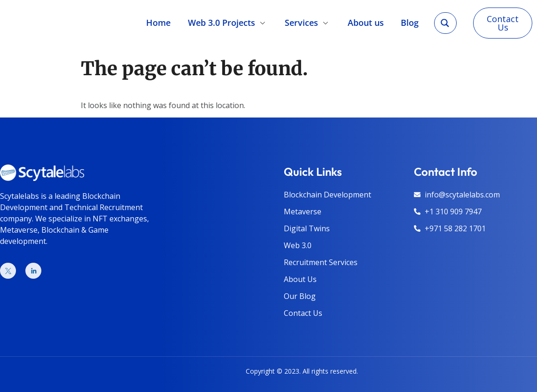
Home (158, 23)
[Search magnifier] (445, 23)
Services (308, 23)
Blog (410, 23)
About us (366, 23)
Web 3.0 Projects (228, 23)
